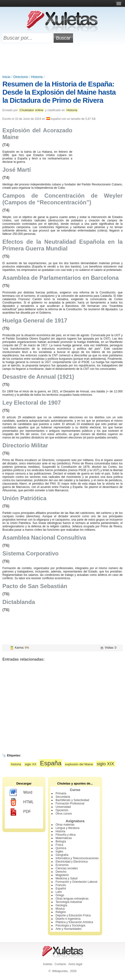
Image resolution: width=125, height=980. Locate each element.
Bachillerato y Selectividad (72, 800)
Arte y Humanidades (69, 929)
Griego (60, 895)
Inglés (59, 852)
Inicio (6, 77)
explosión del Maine (79, 764)
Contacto (60, 964)
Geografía (62, 855)
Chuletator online (31, 110)
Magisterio (62, 875)
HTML (22, 802)
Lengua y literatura (67, 828)
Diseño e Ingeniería (68, 919)
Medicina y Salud (66, 878)
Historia (37, 77)
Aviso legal (75, 964)
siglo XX (30, 764)
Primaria (61, 793)
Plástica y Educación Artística (74, 922)
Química (61, 848)
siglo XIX (105, 764)
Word (21, 793)
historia (16, 764)
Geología (61, 905)
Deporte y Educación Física (73, 915)
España (51, 763)
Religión (61, 912)
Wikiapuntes (60, 971)
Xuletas (48, 964)
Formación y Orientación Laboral (76, 882)
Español (61, 889)
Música (60, 909)
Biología (61, 841)
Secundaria (63, 797)
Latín (59, 892)
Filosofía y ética (65, 835)
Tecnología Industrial (69, 902)
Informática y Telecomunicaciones (77, 858)
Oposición (62, 810)
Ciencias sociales (67, 868)
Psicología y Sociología (70, 925)
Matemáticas (64, 838)
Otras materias (65, 825)
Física (59, 845)
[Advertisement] (62, 59)
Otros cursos (64, 814)
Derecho (61, 872)
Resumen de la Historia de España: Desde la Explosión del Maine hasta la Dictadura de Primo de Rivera (59, 92)
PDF (20, 812)
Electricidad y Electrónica (72, 862)
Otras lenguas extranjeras (72, 899)
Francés (61, 885)
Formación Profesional (70, 803)
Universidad (63, 807)
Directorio (21, 77)
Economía (62, 865)
